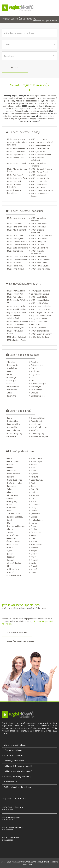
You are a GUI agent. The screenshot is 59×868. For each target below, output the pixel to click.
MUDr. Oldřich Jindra (16, 239)
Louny (33, 508)
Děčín (10, 504)
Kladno (10, 468)
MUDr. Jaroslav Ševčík (40, 178)
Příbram (10, 477)
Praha (10, 418)
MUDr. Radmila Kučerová (18, 148)
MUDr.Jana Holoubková (40, 291)
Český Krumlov (37, 480)
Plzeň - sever (13, 495)
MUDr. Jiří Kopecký (39, 242)
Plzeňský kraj (36, 421)
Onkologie (11, 380)
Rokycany (35, 495)
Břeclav (10, 548)
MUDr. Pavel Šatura (39, 263)
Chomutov (35, 504)
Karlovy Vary (12, 501)
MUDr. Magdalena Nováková (38, 165)
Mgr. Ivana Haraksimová (41, 315)
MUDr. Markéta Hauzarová (42, 190)
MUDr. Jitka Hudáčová (16, 151)
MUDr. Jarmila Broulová (17, 260)
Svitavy (10, 532)
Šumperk (11, 560)
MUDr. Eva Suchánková (40, 309)
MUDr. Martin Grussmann (41, 334)
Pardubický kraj (13, 430)
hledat (15, 68)
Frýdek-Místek (13, 569)
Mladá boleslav (13, 474)
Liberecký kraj (13, 427)
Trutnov (34, 526)
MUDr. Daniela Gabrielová (13, 807)
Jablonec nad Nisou (15, 517)
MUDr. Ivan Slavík (14, 181)
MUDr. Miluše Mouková (41, 260)
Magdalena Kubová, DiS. (41, 318)
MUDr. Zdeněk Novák (40, 331)
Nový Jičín (11, 572)
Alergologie (12, 362)
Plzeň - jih (35, 492)
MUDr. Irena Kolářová (16, 139)
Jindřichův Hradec (14, 483)
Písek (33, 483)
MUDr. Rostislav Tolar (16, 306)
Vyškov (10, 551)
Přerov (34, 557)
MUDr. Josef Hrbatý (39, 297)
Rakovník (34, 477)
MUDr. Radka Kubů (15, 266)
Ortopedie (11, 384)
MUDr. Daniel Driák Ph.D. (18, 257)
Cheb (33, 498)
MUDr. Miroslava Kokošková (14, 186)
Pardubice (35, 529)
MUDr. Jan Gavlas (38, 187)
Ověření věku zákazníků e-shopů (17, 787)
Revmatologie (37, 390)
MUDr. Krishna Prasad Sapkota (40, 195)
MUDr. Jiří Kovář (14, 263)
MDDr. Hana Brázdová (17, 337)
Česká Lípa (35, 514)
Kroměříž (35, 560)
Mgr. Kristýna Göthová (16, 312)
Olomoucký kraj (37, 433)
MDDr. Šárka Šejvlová (40, 337)
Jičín (9, 523)
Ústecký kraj (36, 424)
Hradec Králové (37, 520)
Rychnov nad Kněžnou (16, 526)
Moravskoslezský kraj (40, 436)
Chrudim (11, 529)
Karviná (34, 569)
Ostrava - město (14, 575)
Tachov (10, 498)
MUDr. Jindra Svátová (16, 291)
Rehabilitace (12, 390)
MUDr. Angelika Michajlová (42, 312)
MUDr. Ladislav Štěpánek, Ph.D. (18, 301)
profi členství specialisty (20, 641)
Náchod (34, 523)
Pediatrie (34, 362)
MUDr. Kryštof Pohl (15, 294)
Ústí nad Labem (14, 514)
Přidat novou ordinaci (13, 750)
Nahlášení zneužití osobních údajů (18, 771)
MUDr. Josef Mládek (39, 184)
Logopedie (35, 374)
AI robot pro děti (11, 782)
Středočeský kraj (38, 418)
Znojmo (34, 551)
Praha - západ (37, 461)
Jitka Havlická (36, 325)
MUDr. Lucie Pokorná (40, 239)
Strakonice (35, 486)
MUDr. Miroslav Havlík (40, 248)
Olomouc (35, 554)
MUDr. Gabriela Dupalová (18, 248)
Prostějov (11, 557)
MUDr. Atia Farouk (38, 175)
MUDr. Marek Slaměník (17, 230)
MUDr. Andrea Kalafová (17, 178)
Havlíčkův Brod (13, 535)
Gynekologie (12, 368)
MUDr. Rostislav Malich (17, 163)
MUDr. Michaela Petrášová (42, 142)
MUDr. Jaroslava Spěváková (37, 159)
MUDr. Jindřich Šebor (39, 303)
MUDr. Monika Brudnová (17, 322)
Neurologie (12, 377)
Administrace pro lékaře (14, 755)
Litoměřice (12, 508)
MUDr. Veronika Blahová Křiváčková (17, 143)
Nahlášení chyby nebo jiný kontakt (18, 766)
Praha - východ (13, 461)
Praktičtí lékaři (13, 387)
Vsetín (33, 563)
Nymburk (35, 474)
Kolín (33, 468)
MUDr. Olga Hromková (17, 155)
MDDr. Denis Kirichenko (41, 306)
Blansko (34, 541)
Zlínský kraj (12, 436)
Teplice (34, 511)
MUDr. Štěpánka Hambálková (14, 192)
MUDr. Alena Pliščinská (40, 269)
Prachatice (11, 486)
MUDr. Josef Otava (15, 235)
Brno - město (13, 545)
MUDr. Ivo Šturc (37, 245)
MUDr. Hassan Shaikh (40, 300)
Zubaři (10, 393)
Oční (33, 377)
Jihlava (33, 535)
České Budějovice (14, 480)
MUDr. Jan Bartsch (38, 151)
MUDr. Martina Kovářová (41, 235)
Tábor (10, 489)
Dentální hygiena (38, 396)
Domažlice (35, 489)
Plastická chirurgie (38, 384)
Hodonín (34, 548)
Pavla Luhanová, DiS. (16, 328)
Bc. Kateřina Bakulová (40, 294)
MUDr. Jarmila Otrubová (17, 242)
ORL (33, 380)
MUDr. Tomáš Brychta (40, 266)
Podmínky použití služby (14, 761)
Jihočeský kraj (13, 421)
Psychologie (36, 387)
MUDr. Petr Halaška (15, 297)
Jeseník (10, 554)
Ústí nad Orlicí (36, 532)
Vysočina (34, 430)
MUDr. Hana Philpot (39, 139)
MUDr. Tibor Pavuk (39, 224)
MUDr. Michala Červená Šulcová (17, 170)
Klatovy (10, 492)
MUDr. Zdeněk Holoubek (41, 155)
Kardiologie (35, 371)
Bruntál (34, 566)
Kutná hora (12, 471)
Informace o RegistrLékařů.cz (45, 21)
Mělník (33, 471)
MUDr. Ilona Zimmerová (17, 227)
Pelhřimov (11, 538)
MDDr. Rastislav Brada (17, 340)
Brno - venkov (37, 545)
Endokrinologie (37, 365)
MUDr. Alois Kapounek (11, 817)
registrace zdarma (17, 633)
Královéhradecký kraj (39, 427)
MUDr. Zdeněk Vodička (17, 309)
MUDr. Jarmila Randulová (17, 245)
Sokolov (34, 501)
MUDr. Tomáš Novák (40, 172)
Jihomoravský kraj (14, 433)
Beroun (34, 464)
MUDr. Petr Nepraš (15, 175)
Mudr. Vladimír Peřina (40, 322)
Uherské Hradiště (14, 563)
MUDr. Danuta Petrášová (41, 169)
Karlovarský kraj (14, 424)
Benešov (11, 464)
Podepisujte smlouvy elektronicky (18, 776)
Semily (10, 520)
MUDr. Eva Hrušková (16, 325)
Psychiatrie (12, 396)
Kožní (9, 374)
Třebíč (33, 538)
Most (9, 511)
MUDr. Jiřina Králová (16, 269)
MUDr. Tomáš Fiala (39, 181)
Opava (33, 572)
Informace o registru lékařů (15, 745)
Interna (10, 371)
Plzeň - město (37, 458)
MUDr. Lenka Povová (40, 257)
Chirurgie (34, 368)
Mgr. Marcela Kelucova (40, 145)
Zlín (9, 566)
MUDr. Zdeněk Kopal (16, 158)
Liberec (34, 517)
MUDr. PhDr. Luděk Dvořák (15, 332)
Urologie (34, 393)
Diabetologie (12, 365)
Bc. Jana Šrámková (39, 328)
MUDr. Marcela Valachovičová (13, 317)
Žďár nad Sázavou (15, 541)
